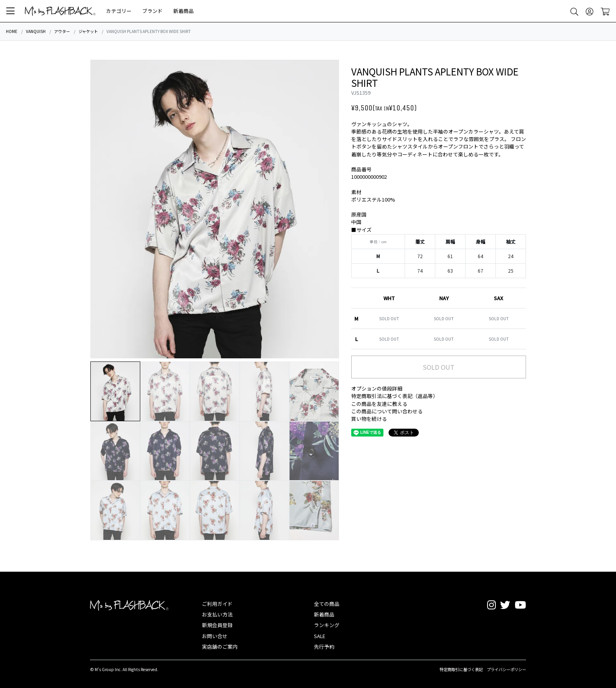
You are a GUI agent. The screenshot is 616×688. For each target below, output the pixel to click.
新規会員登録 (217, 625)
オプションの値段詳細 (377, 388)
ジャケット (88, 31)
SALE (320, 636)
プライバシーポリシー (506, 669)
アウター (62, 31)
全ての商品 (327, 604)
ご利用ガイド (217, 604)
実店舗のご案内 (220, 647)
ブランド (152, 11)
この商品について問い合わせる (387, 411)
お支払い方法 (217, 614)
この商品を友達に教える (379, 404)
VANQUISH (36, 31)
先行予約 (324, 647)
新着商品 (183, 11)
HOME (12, 31)
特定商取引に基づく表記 (461, 669)
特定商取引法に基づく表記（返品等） (395, 396)
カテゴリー (119, 11)
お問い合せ (215, 636)
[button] (10, 11)
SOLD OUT (439, 367)
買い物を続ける (369, 419)
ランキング (327, 625)
